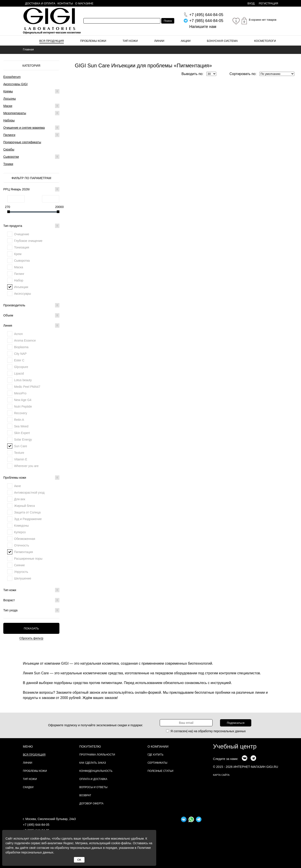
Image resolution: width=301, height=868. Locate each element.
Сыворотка (22, 261)
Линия (31, 325)
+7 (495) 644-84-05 (36, 825)
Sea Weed (21, 426)
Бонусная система (222, 41)
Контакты (65, 3)
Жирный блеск (25, 506)
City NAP (20, 354)
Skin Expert (22, 433)
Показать (31, 628)
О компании (158, 747)
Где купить (156, 755)
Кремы (8, 91)
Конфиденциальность (96, 771)
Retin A (19, 420)
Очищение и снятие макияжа (24, 128)
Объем (31, 315)
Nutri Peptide (23, 406)
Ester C (19, 360)
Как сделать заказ (93, 763)
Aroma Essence (25, 340)
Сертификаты (158, 763)
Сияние (19, 565)
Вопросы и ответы (94, 787)
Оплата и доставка (93, 779)
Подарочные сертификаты (22, 142)
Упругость (21, 572)
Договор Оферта (92, 804)
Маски (8, 106)
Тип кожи (130, 41)
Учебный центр (235, 746)
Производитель (31, 305)
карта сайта (221, 775)
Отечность (22, 545)
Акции (186, 41)
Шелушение (23, 578)
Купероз (20, 532)
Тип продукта (31, 226)
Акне (17, 486)
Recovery (21, 413)
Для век (20, 499)
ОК (79, 860)
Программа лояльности (97, 755)
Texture (19, 453)
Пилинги (9, 135)
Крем (18, 254)
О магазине (84, 3)
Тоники (8, 164)
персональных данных (230, 731)
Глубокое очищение (28, 241)
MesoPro (20, 393)
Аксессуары (23, 294)
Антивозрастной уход (29, 493)
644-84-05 (206, 15)
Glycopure (21, 367)
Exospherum (12, 77)
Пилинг (19, 274)
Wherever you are (26, 466)
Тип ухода (31, 610)
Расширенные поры (28, 559)
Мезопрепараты (15, 113)
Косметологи (265, 41)
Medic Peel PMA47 (27, 387)
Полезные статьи (161, 771)
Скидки (28, 787)
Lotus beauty (23, 380)
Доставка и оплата (40, 3)
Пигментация (24, 552)
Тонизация (22, 247)
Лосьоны (10, 99)
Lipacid (19, 373)
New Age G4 (23, 400)
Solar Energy (23, 440)
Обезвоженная (25, 539)
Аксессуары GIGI (15, 84)
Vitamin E (21, 459)
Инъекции (21, 287)
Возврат (85, 795)
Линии (159, 41)
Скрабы (9, 149)
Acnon (18, 334)
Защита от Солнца (27, 512)
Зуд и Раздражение (28, 519)
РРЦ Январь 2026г (31, 189)
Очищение (22, 234)
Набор (19, 280)
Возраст (31, 600)
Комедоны (21, 526)
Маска (19, 267)
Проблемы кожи (93, 41)
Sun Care (21, 446)
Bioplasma (21, 347)
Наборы (9, 120)
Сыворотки (11, 157)
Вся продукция (52, 41)
